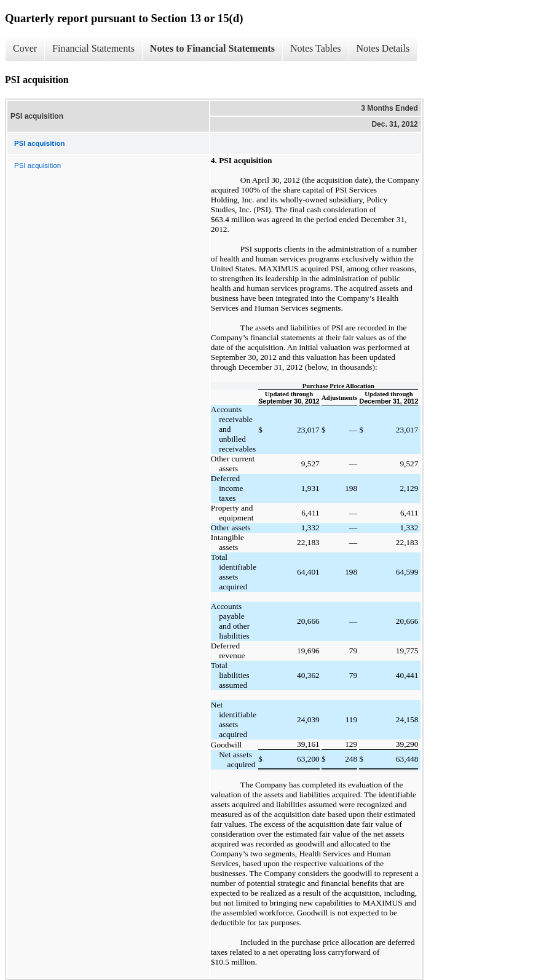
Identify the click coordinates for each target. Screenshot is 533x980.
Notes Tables (316, 48)
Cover (25, 48)
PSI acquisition (38, 165)
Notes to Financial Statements (212, 48)
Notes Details (383, 48)
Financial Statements (93, 48)
